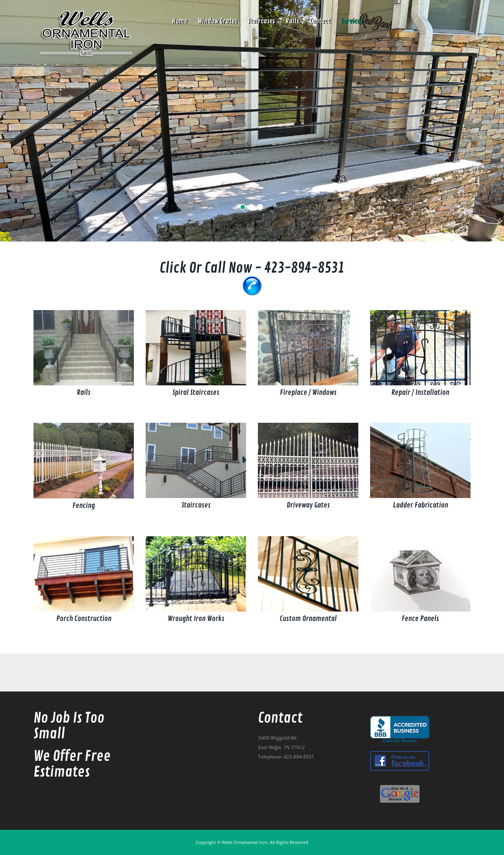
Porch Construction (84, 619)
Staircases (261, 21)
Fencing (84, 506)
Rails (292, 21)
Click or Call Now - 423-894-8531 (252, 268)
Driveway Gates (308, 505)
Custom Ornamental (308, 619)
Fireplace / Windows (308, 392)
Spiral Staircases (196, 392)
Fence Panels (420, 619)
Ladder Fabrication (421, 505)
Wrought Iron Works (196, 619)
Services (351, 21)
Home (180, 21)
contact (320, 21)
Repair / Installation (420, 392)
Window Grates (217, 21)
